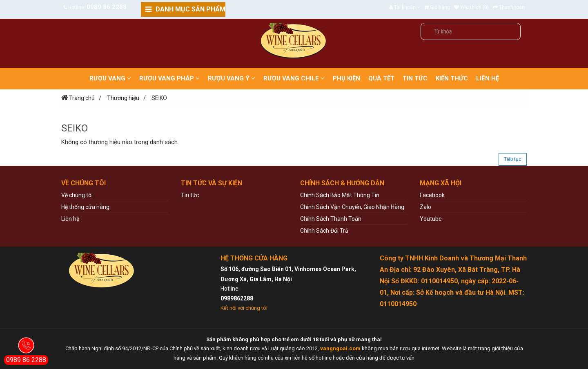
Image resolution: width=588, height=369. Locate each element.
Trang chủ (82, 98)
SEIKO (159, 98)
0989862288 (237, 298)
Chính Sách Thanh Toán (331, 219)
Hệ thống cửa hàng (85, 207)
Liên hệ (70, 219)
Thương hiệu (123, 98)
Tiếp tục (513, 159)
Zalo (425, 207)
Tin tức (190, 195)
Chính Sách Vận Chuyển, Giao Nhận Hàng (352, 207)
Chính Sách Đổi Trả (324, 231)
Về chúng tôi (77, 195)
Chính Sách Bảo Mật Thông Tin (340, 195)
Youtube (431, 219)
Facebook (432, 195)
